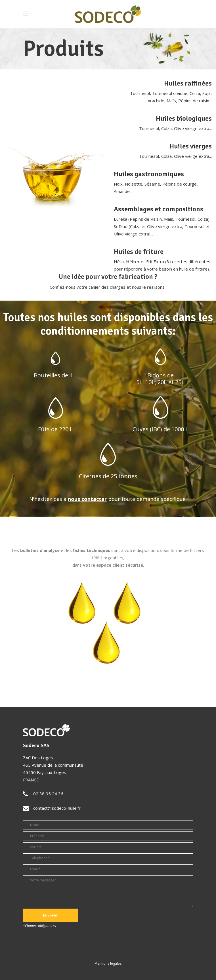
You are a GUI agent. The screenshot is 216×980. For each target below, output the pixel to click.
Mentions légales (108, 963)
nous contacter (87, 499)
